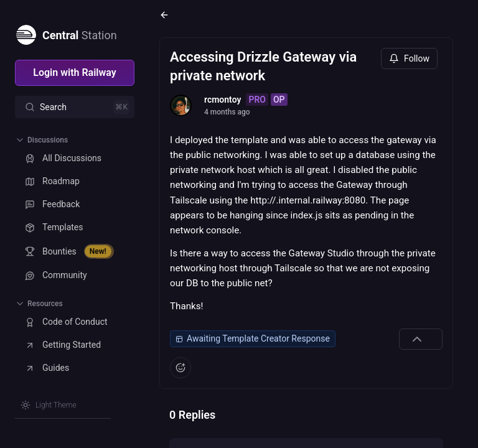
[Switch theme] (49, 405)
